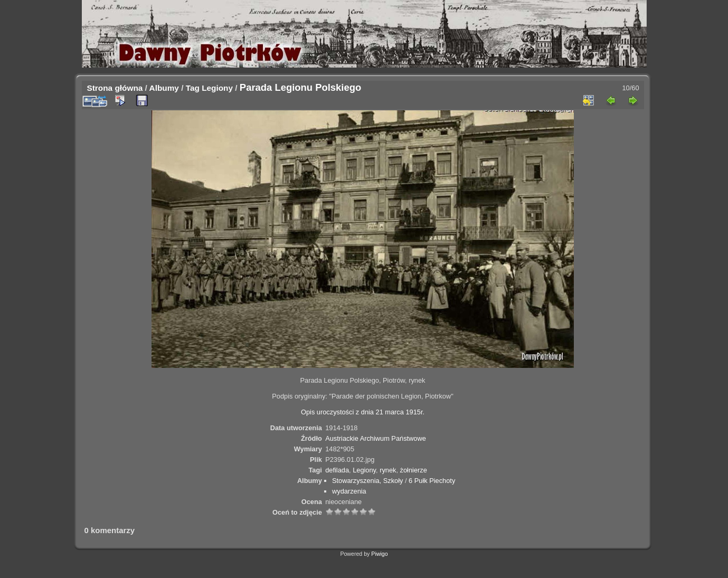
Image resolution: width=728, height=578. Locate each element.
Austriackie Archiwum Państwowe (376, 438)
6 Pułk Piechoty (432, 481)
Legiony (217, 88)
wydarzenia (349, 491)
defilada (337, 470)
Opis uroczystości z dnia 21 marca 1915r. (363, 412)
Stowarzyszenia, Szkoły (367, 481)
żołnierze (414, 470)
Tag (193, 88)
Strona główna (115, 88)
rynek (388, 470)
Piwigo (379, 554)
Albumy (164, 88)
